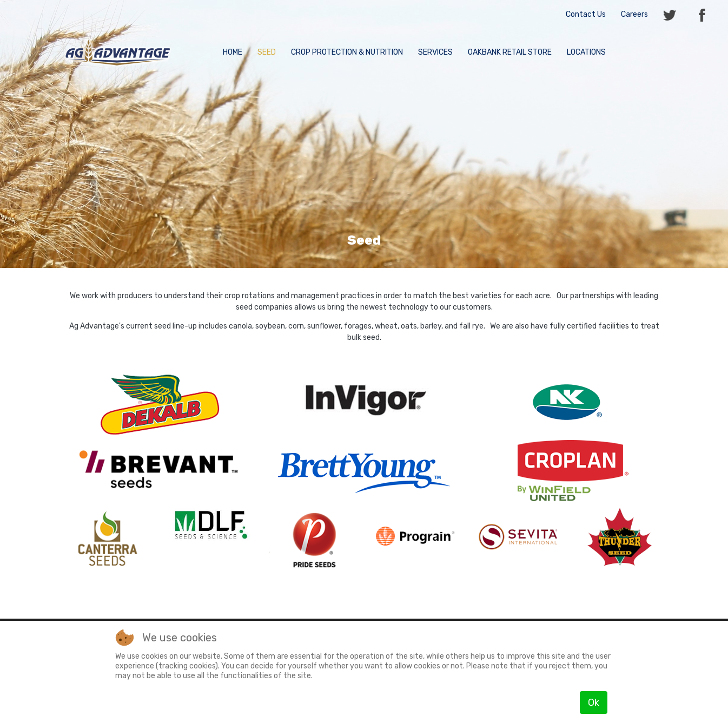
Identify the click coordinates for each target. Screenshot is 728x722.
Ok (594, 703)
